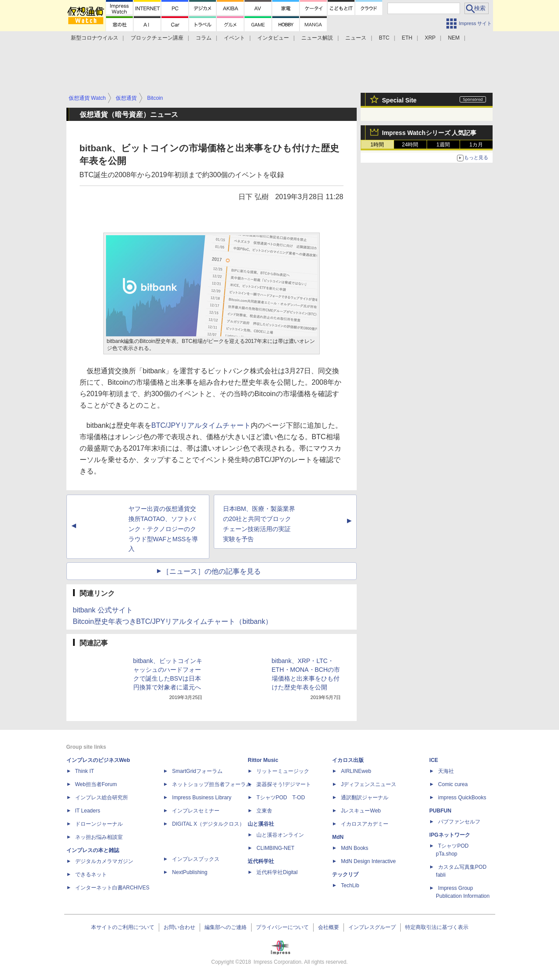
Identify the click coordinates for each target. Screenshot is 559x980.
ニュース (356, 38)
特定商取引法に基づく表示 (437, 927)
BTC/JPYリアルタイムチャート (201, 425)
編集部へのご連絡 (226, 927)
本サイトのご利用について (123, 927)
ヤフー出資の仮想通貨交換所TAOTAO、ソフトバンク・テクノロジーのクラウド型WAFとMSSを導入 (163, 529)
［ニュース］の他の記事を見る (212, 571)
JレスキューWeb (361, 811)
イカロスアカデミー (365, 824)
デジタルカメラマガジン (104, 861)
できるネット (91, 874)
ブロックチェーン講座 (157, 38)
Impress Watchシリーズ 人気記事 (429, 133)
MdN (338, 837)
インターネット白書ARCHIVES (112, 888)
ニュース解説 (317, 38)
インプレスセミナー (196, 811)
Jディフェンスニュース (369, 784)
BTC (384, 38)
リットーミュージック (283, 771)
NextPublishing (190, 872)
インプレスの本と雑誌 (93, 850)
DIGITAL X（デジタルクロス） (208, 824)
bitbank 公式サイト (103, 610)
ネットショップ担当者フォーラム (212, 784)
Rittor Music (263, 760)
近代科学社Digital (277, 872)
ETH (407, 38)
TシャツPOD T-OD (281, 798)
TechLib (350, 885)
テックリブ (345, 874)
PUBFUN (440, 811)
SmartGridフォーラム (197, 771)
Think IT (85, 771)
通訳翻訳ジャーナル (365, 798)
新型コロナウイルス (95, 38)
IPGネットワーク (450, 835)
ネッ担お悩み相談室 (99, 837)
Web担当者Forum (96, 784)
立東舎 (264, 811)
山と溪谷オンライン (280, 835)
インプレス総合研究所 (102, 798)
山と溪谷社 (261, 824)
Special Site (400, 100)
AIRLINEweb (356, 771)
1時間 (377, 145)
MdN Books (354, 848)
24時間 (410, 145)
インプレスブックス (196, 859)
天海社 (446, 771)
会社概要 (329, 927)
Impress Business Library (202, 798)
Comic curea (453, 784)
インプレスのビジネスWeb (98, 760)
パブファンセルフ (459, 822)
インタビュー (273, 38)
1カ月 (476, 145)
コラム (204, 38)
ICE (434, 760)
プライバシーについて (282, 927)
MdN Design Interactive (368, 861)
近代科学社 (261, 861)
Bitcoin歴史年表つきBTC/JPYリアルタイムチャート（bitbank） (173, 621)
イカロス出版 (348, 760)
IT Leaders (88, 811)
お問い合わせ (179, 927)
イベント (234, 38)
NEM (454, 38)
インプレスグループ (372, 927)
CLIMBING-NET (275, 848)
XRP (430, 38)
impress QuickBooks (462, 798)
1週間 (443, 145)
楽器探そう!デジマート (283, 784)
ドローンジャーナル (99, 824)
